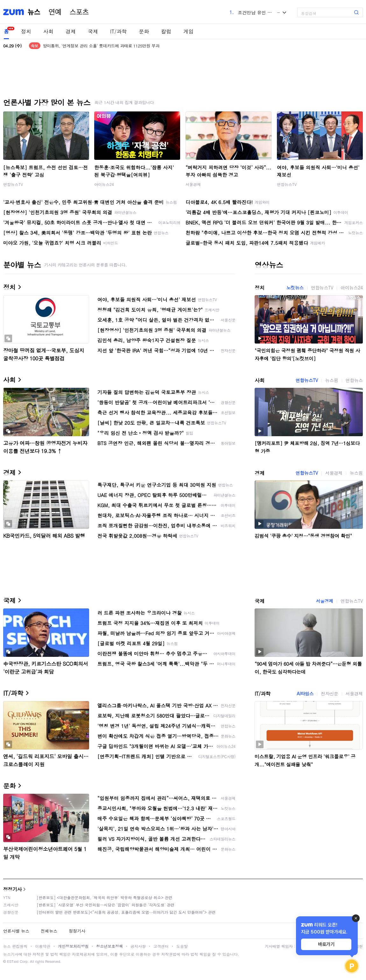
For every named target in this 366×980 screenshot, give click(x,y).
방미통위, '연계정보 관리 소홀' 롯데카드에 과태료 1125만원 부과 (101, 46)
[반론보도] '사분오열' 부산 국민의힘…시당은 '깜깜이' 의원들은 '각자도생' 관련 (106, 905)
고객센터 (161, 946)
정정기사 (12, 889)
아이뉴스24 (104, 184)
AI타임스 (305, 693)
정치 (26, 31)
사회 (48, 31)
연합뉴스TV (13, 184)
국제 (93, 31)
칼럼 (166, 31)
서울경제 (193, 184)
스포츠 (79, 12)
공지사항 (138, 946)
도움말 (182, 946)
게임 (188, 31)
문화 (144, 31)
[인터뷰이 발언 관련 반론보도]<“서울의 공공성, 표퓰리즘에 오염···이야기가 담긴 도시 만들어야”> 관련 (126, 912)
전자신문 (329, 693)
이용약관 (43, 946)
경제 (71, 31)
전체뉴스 (49, 931)
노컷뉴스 (295, 288)
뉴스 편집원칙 (15, 946)
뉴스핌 (332, 380)
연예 (55, 12)
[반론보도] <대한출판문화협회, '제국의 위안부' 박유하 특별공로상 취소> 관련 (105, 897)
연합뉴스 (354, 380)
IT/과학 (118, 31)
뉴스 (34, 12)
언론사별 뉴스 (16, 931)
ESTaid (13, 961)
